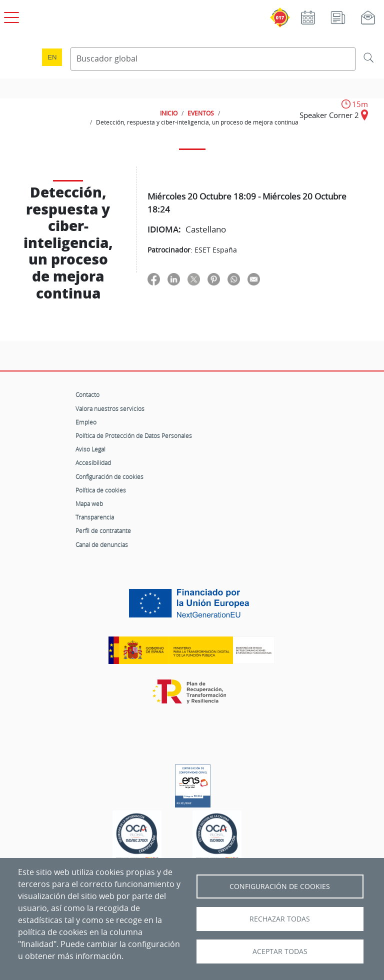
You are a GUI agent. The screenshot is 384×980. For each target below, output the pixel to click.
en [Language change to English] (52, 57)
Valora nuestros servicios (110, 408)
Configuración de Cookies (280, 886)
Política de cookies (101, 490)
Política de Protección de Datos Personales (134, 435)
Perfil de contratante (103, 530)
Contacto (87, 394)
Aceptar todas (280, 951)
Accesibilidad (93, 462)
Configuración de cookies (109, 476)
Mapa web (89, 503)
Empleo (86, 422)
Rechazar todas (280, 919)
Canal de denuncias (102, 544)
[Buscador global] (213, 59)
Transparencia (95, 517)
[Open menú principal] (10, 15)
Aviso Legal (90, 449)
